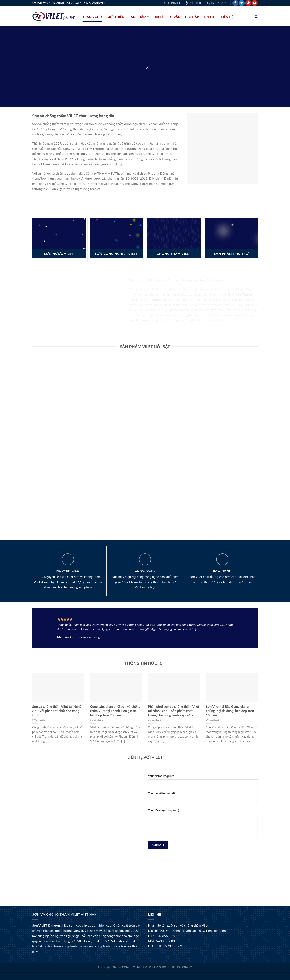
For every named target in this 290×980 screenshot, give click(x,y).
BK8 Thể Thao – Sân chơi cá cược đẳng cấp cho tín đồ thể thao (77, 867)
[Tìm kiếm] (256, 17)
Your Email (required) (161, 793)
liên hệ (227, 17)
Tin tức (210, 17)
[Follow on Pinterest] (248, 3)
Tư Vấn (174, 17)
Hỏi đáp (192, 17)
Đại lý (159, 17)
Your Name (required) (162, 776)
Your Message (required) (164, 810)
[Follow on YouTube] (255, 3)
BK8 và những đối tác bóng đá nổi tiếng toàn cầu (67, 881)
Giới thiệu (115, 17)
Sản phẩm (139, 17)
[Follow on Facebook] (235, 3)
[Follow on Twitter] (242, 3)
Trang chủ (92, 17)
